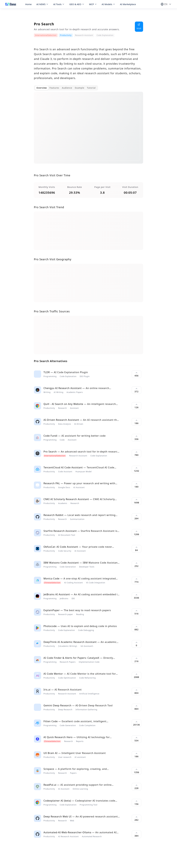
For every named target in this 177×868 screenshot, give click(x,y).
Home (28, 4)
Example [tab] (80, 88)
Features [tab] (54, 88)
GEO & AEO (77, 4)
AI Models (108, 4)
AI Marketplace (128, 4)
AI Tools (59, 4)
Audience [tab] (67, 88)
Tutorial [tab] (91, 88)
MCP (93, 4)
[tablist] (66, 88)
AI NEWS (43, 4)
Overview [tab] (42, 88)
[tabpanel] (88, 130)
